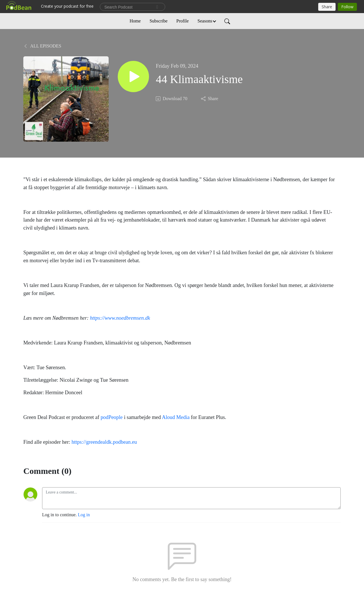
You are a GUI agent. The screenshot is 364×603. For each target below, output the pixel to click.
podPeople (112, 417)
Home (135, 21)
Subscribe (159, 21)
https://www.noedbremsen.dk (120, 318)
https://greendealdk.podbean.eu (104, 442)
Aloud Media (176, 417)
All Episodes (42, 46)
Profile (183, 21)
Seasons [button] (205, 21)
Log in (84, 515)
